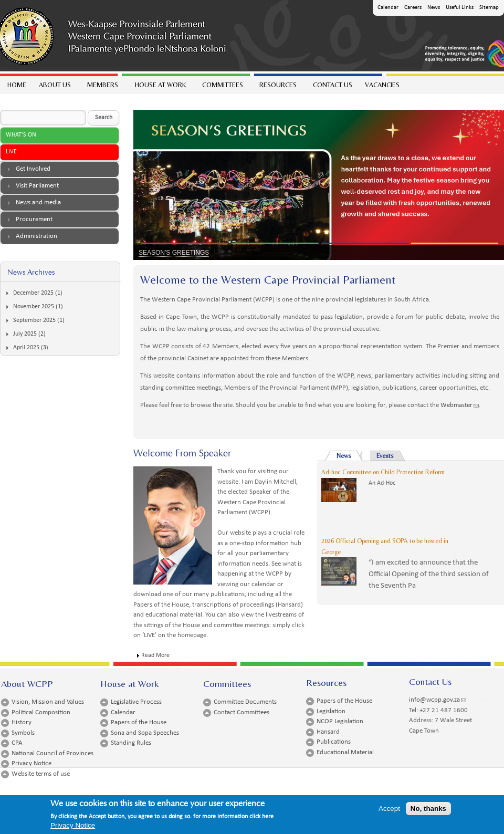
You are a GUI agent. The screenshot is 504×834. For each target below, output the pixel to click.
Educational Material (345, 752)
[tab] (59, 169)
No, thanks (428, 810)
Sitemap (489, 8)
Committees (222, 87)
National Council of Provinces (52, 753)
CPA (17, 743)
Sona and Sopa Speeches (145, 733)
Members (102, 87)
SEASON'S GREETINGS (174, 253)
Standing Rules (131, 743)
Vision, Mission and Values (48, 702)
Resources (277, 87)
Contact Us (333, 85)
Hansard (328, 732)
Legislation (331, 711)
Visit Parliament (37, 186)
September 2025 (34, 320)
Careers (413, 8)
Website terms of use (41, 774)
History (22, 722)
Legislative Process (136, 702)
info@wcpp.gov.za (438, 700)
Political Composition (41, 712)
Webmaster (460, 405)
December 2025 (33, 293)
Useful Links (460, 8)
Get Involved (33, 169)
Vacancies (382, 85)
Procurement (34, 219)
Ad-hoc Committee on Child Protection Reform (383, 472)
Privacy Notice (31, 763)
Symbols (23, 733)
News (434, 8)
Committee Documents (245, 702)
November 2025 (34, 307)
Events (385, 456)
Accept (389, 810)
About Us (54, 87)
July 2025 (25, 334)
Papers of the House (139, 722)
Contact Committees (241, 712)
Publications (334, 742)
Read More (155, 655)
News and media (38, 202)
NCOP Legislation (340, 721)
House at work (160, 87)
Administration (36, 236)
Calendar (388, 8)
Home (17, 85)
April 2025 (26, 348)
